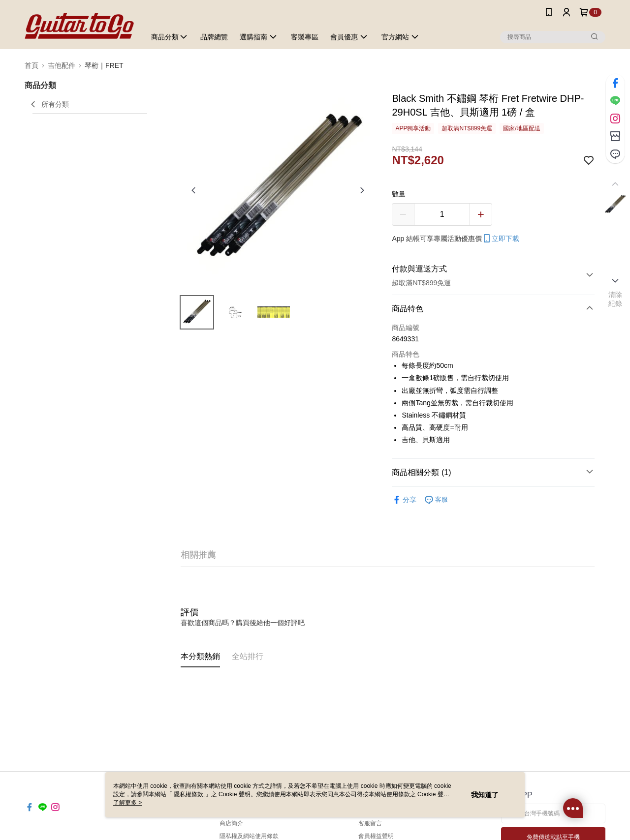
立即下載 (501, 239)
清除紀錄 (615, 299)
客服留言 (370, 823)
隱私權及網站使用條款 (249, 836)
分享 (404, 500)
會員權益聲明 (376, 836)
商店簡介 (231, 823)
